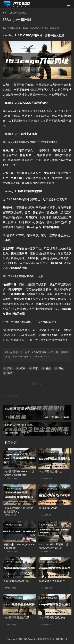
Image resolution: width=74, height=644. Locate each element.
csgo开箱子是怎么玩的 (17, 617)
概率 (23, 368)
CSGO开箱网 (39, 352)
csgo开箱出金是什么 (51, 471)
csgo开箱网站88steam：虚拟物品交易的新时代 (19, 473)
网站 (61, 368)
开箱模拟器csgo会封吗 (17, 581)
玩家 (35, 368)
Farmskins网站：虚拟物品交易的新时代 (18, 510)
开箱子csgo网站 (30, 639)
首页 (5, 13)
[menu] (69, 4)
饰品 (10, 373)
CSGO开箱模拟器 (39, 28)
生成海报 (11, 396)
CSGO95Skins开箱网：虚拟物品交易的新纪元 (54, 546)
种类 (48, 368)
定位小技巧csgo (48, 508)
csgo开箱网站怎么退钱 (52, 617)
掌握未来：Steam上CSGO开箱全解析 (19, 546)
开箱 (10, 368)
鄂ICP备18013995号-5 (57, 639)
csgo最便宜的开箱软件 (52, 581)
